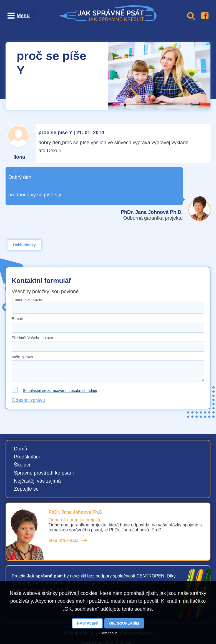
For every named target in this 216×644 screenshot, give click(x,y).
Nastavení (87, 623)
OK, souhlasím (124, 623)
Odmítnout (108, 633)
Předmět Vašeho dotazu (32, 338)
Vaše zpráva (22, 357)
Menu (23, 16)
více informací (64, 540)
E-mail (17, 319)
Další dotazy (24, 245)
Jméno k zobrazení (28, 300)
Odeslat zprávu (28, 400)
